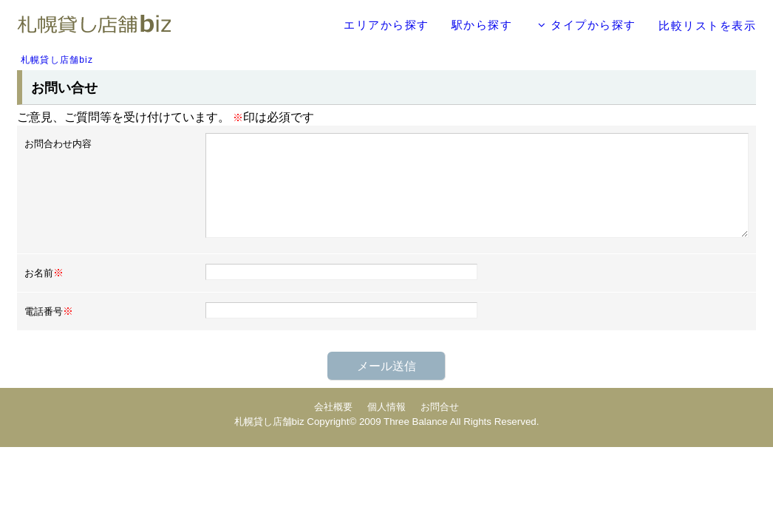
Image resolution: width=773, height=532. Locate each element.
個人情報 (386, 407)
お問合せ (440, 407)
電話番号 (49, 311)
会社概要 (333, 407)
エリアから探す (386, 25)
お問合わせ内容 (58, 144)
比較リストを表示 (707, 25)
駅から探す (482, 25)
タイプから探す (587, 25)
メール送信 (386, 366)
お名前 (44, 273)
